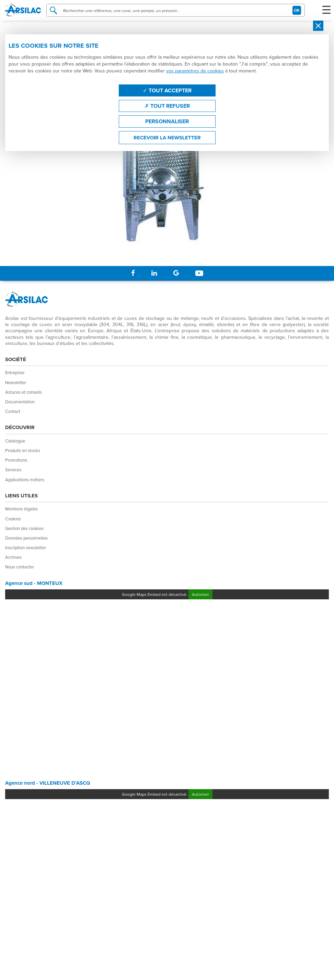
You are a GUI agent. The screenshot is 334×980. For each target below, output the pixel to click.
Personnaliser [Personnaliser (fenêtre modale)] (167, 121)
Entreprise (15, 372)
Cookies (13, 519)
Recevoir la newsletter (167, 138)
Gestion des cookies (24, 528)
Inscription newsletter (26, 547)
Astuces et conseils (24, 392)
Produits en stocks (23, 450)
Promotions (16, 460)
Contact (13, 411)
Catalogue (15, 441)
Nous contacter (20, 567)
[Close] (318, 26)
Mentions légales (21, 509)
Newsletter (16, 382)
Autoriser (200, 594)
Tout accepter (167, 90)
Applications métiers (25, 480)
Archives (13, 557)
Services (13, 470)
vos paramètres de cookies (195, 71)
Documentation (20, 402)
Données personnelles (26, 538)
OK (297, 10)
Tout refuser (167, 106)
